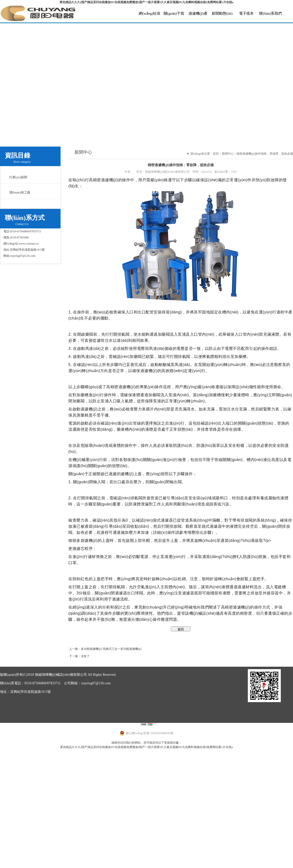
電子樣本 (246, 13)
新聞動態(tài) (222, 13)
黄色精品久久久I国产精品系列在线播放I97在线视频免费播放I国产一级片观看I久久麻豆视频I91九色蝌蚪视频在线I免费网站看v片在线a (146, 2)
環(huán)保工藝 (20, 192)
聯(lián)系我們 (270, 13)
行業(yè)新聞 (18, 177)
